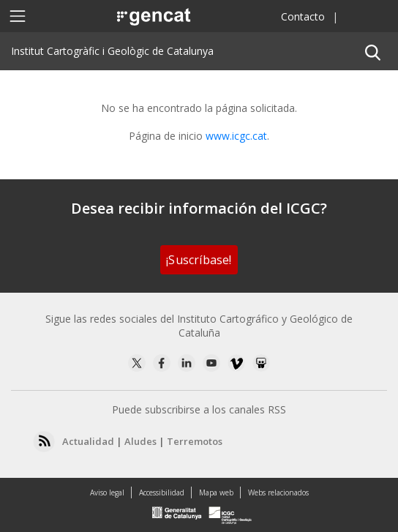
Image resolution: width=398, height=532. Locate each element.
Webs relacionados (278, 492)
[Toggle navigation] (17, 16)
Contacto (303, 16)
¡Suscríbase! (199, 260)
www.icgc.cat (236, 136)
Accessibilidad (162, 492)
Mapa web (216, 492)
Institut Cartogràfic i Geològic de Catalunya (112, 51)
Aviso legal (107, 492)
